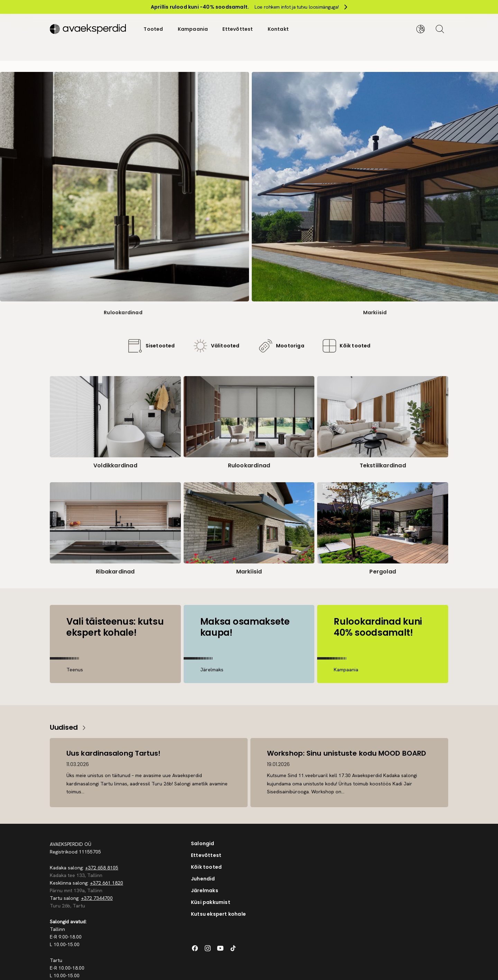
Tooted (153, 29)
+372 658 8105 (102, 868)
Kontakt (278, 29)
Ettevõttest (238, 29)
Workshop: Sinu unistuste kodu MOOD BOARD (347, 753)
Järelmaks (205, 890)
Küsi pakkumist (211, 902)
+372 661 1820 (107, 883)
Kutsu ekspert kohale (218, 914)
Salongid (203, 843)
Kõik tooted (206, 867)
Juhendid (203, 879)
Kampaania (193, 29)
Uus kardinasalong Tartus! (114, 753)
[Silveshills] (90, 29)
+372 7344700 (97, 898)
